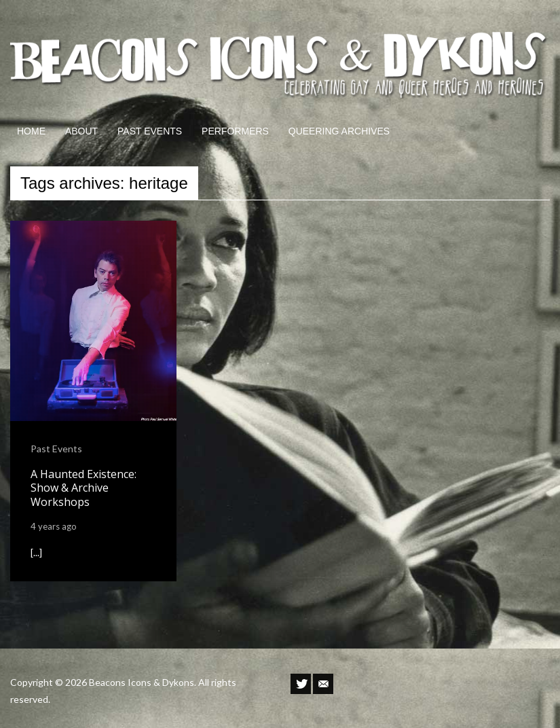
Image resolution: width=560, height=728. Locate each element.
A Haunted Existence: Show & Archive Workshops (83, 488)
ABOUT (81, 131)
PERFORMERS (235, 131)
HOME (31, 131)
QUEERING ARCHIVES (339, 131)
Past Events (56, 449)
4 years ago (54, 526)
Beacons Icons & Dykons (142, 682)
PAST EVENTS (150, 131)
